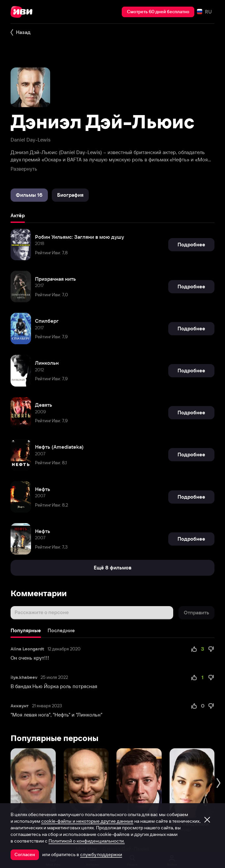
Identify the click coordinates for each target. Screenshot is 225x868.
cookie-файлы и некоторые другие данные (87, 821)
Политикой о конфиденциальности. (87, 841)
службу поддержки (101, 854)
